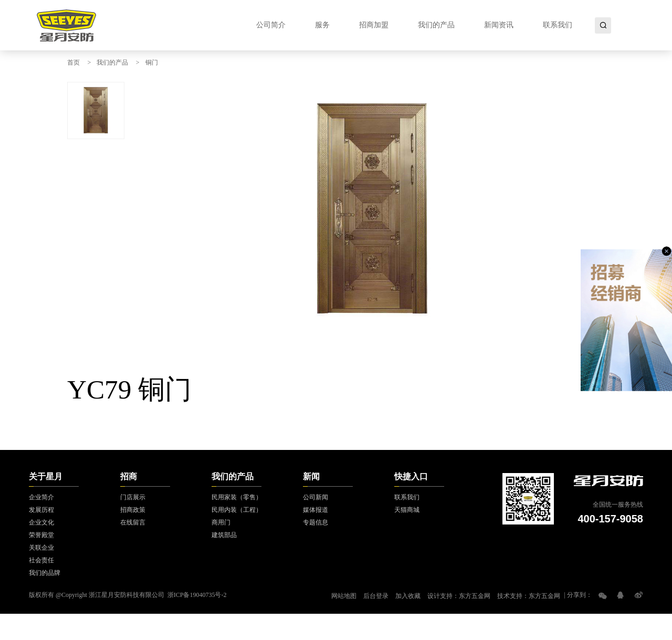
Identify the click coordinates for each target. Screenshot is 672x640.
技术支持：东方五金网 (529, 596)
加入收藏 (408, 596)
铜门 (152, 62)
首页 (73, 62)
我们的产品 (112, 62)
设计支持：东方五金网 (459, 596)
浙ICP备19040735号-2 (197, 595)
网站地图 (344, 596)
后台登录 (376, 596)
